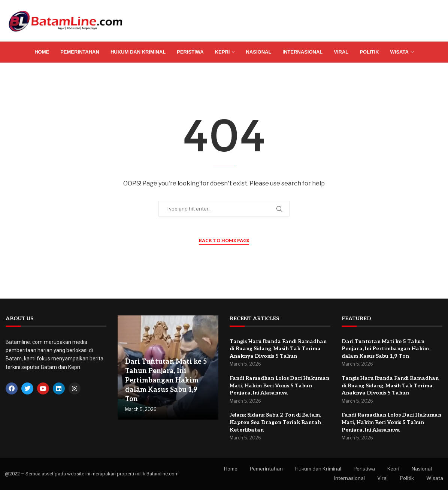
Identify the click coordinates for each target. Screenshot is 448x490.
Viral (341, 52)
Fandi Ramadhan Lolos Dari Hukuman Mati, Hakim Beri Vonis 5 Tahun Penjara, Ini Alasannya (279, 385)
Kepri (223, 52)
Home (42, 52)
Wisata (399, 52)
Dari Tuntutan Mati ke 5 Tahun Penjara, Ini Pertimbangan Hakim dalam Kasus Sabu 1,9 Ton (166, 381)
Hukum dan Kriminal (138, 52)
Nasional (258, 52)
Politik (369, 52)
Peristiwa (190, 52)
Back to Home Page (224, 241)
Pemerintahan (80, 52)
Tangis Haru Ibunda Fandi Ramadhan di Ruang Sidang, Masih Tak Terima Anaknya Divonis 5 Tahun (278, 349)
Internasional (302, 52)
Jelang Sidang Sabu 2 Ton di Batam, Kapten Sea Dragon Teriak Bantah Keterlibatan (275, 422)
